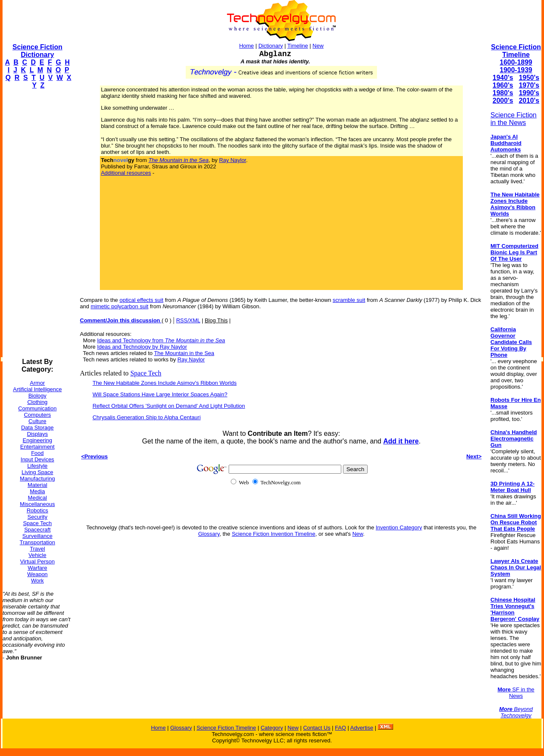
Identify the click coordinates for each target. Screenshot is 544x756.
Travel (37, 549)
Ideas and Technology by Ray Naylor (142, 347)
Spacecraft (37, 530)
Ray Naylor (232, 160)
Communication (37, 408)
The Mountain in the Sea (184, 353)
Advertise (362, 728)
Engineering (37, 440)
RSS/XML (188, 320)
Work (37, 581)
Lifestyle (37, 466)
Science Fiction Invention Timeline (273, 534)
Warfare (37, 568)
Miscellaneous (37, 504)
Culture (37, 421)
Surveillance (38, 536)
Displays (37, 434)
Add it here (401, 441)
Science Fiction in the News (514, 119)
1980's (503, 93)
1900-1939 (516, 70)
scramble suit (349, 300)
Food (37, 453)
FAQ (340, 728)
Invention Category (399, 527)
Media (37, 491)
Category (272, 728)
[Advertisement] (37, 224)
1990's (529, 93)
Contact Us (317, 728)
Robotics (38, 510)
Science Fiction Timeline (516, 51)
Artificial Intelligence (38, 389)
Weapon (37, 574)
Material (37, 485)
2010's (529, 101)
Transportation (37, 542)
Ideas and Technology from (161, 340)
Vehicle (37, 555)
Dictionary (271, 46)
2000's (503, 101)
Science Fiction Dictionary (37, 51)
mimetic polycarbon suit (119, 306)
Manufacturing (37, 479)
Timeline (298, 46)
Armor (37, 383)
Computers (37, 415)
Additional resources (126, 173)
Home (247, 46)
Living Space (37, 472)
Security (38, 517)
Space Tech (37, 523)
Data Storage (38, 428)
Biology (38, 396)
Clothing (37, 402)
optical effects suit (141, 300)
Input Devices (38, 459)
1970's (529, 85)
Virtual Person (37, 561)
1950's (529, 78)
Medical (38, 498)
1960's (503, 85)
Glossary (209, 534)
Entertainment (38, 447)
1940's (503, 78)
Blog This (216, 320)
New (318, 46)
